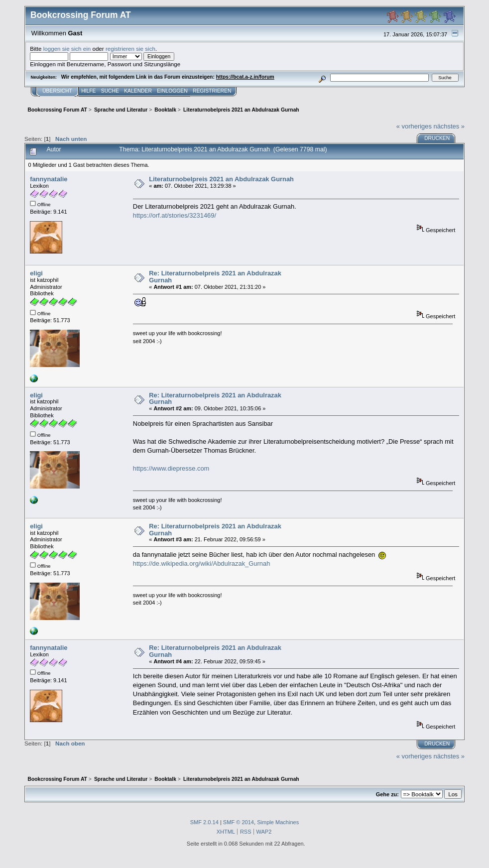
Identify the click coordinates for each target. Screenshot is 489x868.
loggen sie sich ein (67, 49)
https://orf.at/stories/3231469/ (175, 215)
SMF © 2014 (239, 822)
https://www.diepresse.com (171, 468)
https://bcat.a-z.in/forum (245, 77)
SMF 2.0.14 (204, 822)
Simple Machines (278, 822)
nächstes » (449, 126)
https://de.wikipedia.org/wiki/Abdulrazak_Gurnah (201, 563)
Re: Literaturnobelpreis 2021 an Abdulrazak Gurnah (215, 277)
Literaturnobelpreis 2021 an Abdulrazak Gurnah (221, 179)
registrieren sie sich (130, 49)
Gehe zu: (387, 794)
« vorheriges (414, 126)
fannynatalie (49, 179)
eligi (36, 273)
